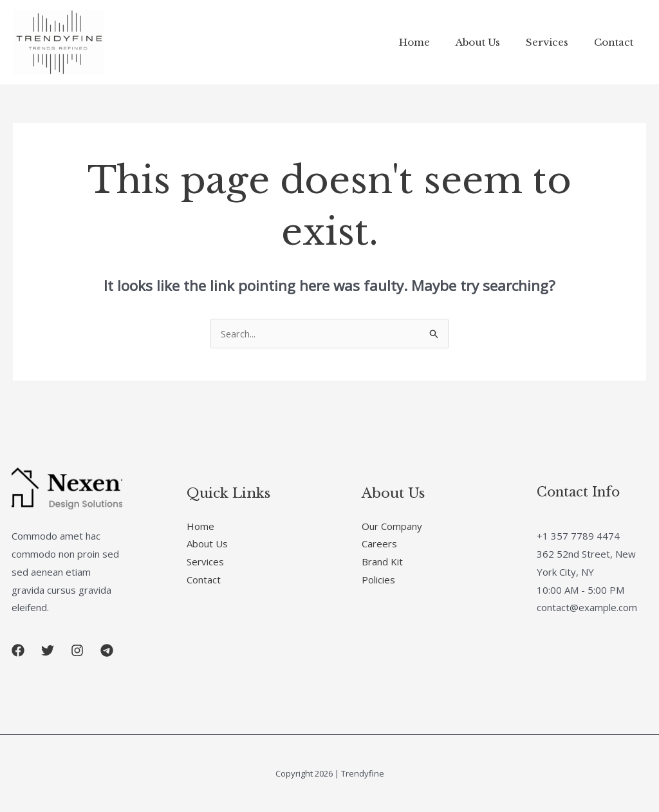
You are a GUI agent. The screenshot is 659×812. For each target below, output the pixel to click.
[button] (18, 650)
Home (437, 42)
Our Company (392, 526)
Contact (617, 42)
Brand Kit (382, 562)
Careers (379, 543)
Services (557, 42)
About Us (494, 42)
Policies (378, 580)
